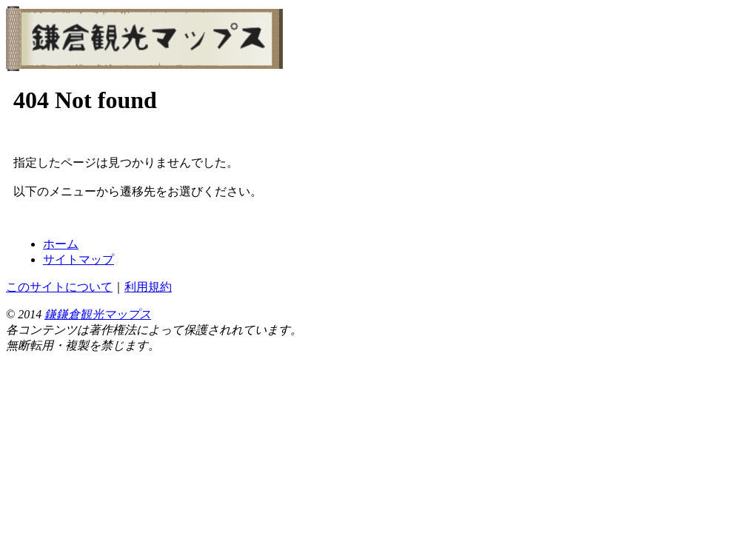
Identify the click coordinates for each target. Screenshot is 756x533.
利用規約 (148, 287)
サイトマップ (78, 259)
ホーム (61, 244)
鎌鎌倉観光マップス (98, 314)
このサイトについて (59, 287)
